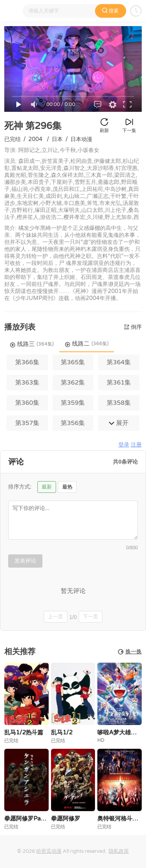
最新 (47, 487)
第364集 (119, 362)
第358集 (119, 403)
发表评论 (25, 561)
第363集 (27, 383)
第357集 (27, 423)
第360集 (27, 403)
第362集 (73, 383)
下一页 (91, 617)
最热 (67, 487)
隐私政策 (119, 851)
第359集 (73, 403)
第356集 (73, 423)
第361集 (119, 383)
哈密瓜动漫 (49, 851)
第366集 (27, 362)
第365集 (73, 362)
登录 (124, 445)
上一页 (55, 617)
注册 (136, 445)
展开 (119, 423)
